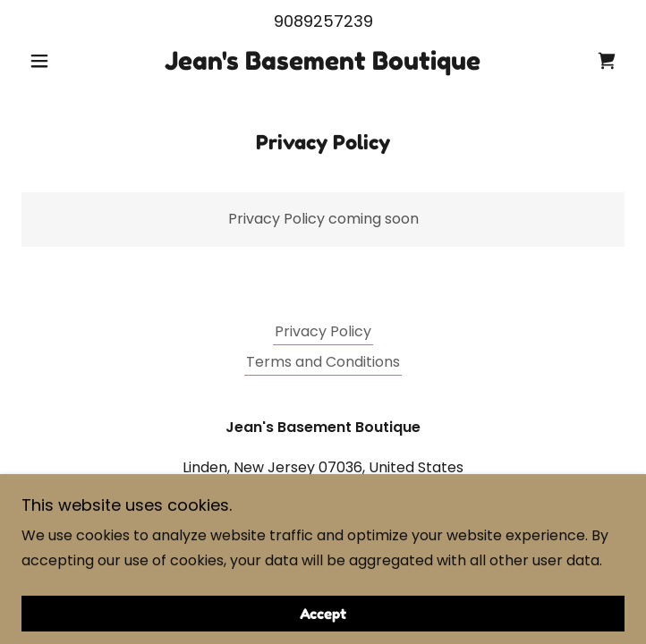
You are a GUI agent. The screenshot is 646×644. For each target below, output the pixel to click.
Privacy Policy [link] (323, 331)
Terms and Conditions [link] (323, 362)
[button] (67, 61)
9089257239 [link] (323, 21)
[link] (323, 62)
